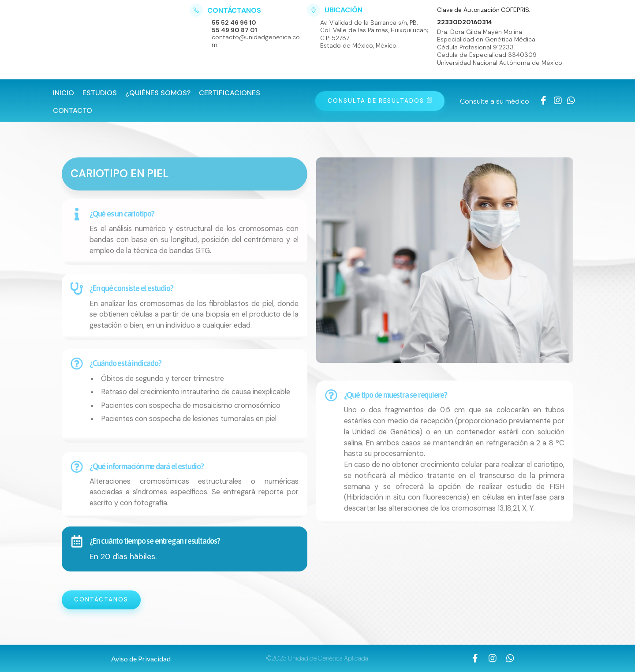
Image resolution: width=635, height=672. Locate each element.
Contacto (73, 110)
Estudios (100, 93)
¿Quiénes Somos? (158, 93)
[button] (141, 659)
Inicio (63, 93)
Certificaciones (230, 93)
